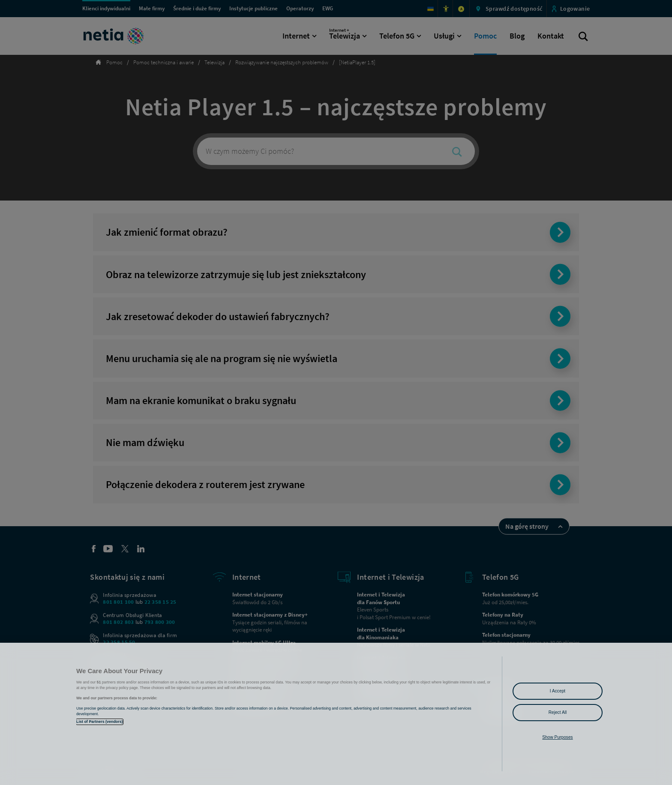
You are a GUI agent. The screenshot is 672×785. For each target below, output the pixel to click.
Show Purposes (557, 737)
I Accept (558, 691)
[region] (336, 714)
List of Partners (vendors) (100, 722)
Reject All (558, 712)
